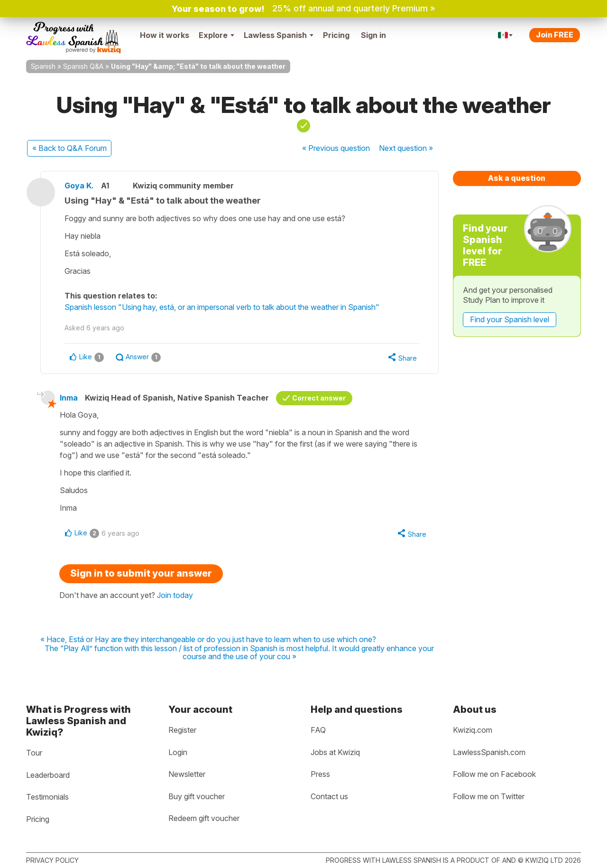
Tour (34, 753)
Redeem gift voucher (204, 818)
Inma (69, 398)
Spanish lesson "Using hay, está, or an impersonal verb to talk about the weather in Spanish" (222, 307)
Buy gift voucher (197, 796)
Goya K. (79, 186)
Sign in (373, 35)
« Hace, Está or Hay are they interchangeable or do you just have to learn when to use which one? (208, 640)
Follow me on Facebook (494, 774)
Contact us (329, 796)
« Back (69, 148)
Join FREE (555, 35)
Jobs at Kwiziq (335, 752)
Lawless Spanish (279, 35)
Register (182, 730)
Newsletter (187, 774)
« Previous (336, 148)
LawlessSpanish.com (489, 752)
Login (178, 752)
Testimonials (47, 797)
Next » (406, 148)
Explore (216, 35)
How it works (165, 35)
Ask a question (517, 178)
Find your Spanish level (510, 319)
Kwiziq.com (473, 730)
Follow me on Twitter (489, 796)
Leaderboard (48, 775)
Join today (175, 595)
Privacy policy (52, 860)
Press (320, 774)
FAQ (318, 730)
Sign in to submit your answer (141, 573)
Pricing (336, 35)
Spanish (43, 66)
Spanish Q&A (83, 66)
